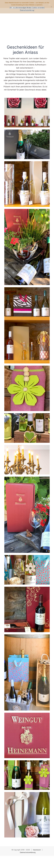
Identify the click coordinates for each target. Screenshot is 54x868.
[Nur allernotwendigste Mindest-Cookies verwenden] (51, 7)
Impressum (37, 850)
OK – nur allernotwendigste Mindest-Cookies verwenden (27, 8)
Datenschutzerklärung (28, 852)
